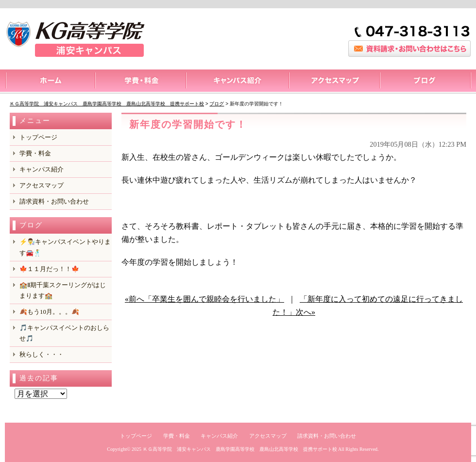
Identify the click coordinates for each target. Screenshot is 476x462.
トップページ (50, 82)
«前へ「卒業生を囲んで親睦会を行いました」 (204, 299)
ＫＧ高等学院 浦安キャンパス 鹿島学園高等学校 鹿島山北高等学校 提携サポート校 (240, 449)
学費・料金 (35, 153)
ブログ (425, 82)
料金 (140, 82)
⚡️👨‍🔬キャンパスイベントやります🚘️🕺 (65, 247)
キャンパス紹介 (237, 82)
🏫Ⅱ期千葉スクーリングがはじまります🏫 (63, 290)
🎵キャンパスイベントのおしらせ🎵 (64, 333)
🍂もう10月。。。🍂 (49, 312)
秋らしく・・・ (42, 354)
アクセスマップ (334, 82)
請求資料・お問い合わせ (54, 201)
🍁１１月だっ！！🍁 (49, 269)
